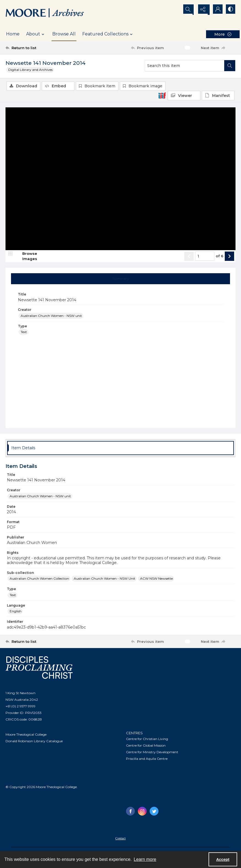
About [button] (36, 34)
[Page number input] (205, 256)
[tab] (121, 279)
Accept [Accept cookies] (223, 859)
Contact (120, 839)
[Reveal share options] (202, 10)
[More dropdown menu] (223, 34)
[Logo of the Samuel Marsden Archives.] (45, 13)
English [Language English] (16, 611)
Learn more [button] (145, 859)
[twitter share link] (154, 811)
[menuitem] (120, 838)
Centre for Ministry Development (152, 752)
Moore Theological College (26, 735)
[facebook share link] (130, 811)
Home (13, 34)
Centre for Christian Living (147, 739)
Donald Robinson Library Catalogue (34, 742)
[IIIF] (162, 95)
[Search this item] (185, 66)
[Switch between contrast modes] (230, 10)
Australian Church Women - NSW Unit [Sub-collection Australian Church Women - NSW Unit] (105, 579)
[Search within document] (230, 66)
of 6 (220, 256)
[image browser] (26, 256)
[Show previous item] (189, 256)
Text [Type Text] (24, 332)
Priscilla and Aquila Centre (147, 759)
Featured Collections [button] (108, 34)
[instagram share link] (142, 811)
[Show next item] (229, 256)
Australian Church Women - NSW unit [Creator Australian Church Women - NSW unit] (51, 316)
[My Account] (216, 10)
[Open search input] (189, 10)
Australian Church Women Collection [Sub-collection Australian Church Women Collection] (39, 579)
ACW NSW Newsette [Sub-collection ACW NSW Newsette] (156, 579)
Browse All (64, 34)
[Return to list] (36, 48)
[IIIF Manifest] (218, 96)
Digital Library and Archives (30, 70)
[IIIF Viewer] (184, 96)
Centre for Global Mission (146, 746)
